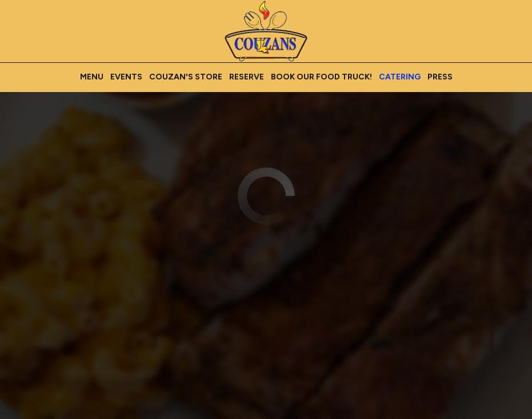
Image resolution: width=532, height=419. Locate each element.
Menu (92, 77)
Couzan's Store (186, 77)
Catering (400, 77)
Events (126, 77)
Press (440, 77)
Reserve (247, 77)
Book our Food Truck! (321, 77)
